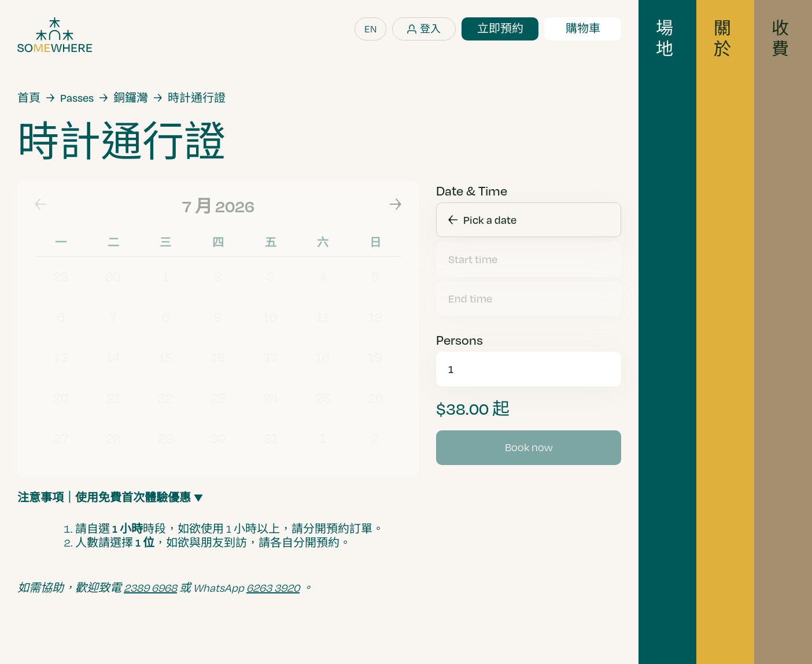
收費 (780, 38)
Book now (529, 447)
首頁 (29, 98)
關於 (722, 38)
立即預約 (500, 28)
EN (370, 29)
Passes (77, 98)
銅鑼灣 (131, 98)
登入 (430, 29)
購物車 (583, 28)
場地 (665, 38)
